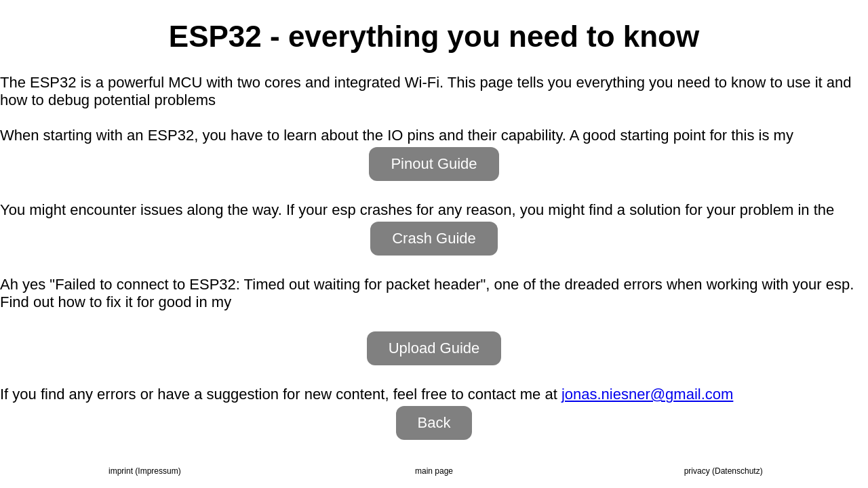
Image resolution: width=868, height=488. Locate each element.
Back (434, 423)
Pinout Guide (434, 164)
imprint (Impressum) (145, 471)
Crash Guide (434, 238)
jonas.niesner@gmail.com (647, 394)
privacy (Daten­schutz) (724, 471)
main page (434, 471)
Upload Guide (434, 348)
